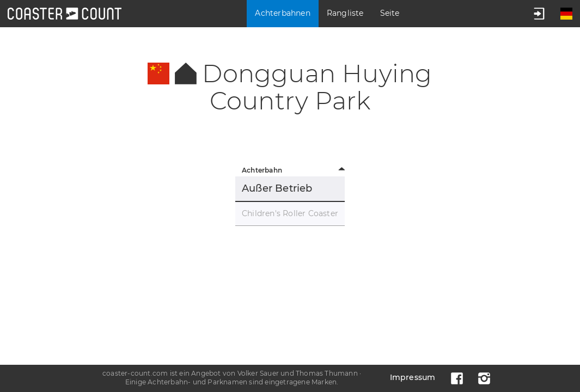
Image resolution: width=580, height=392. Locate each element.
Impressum (413, 377)
